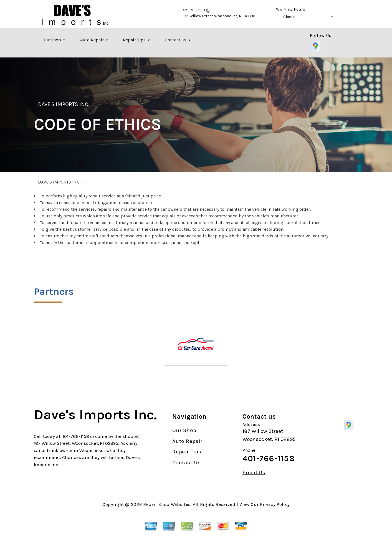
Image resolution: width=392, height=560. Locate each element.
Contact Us (176, 40)
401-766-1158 (194, 10)
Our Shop (52, 40)
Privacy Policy (275, 504)
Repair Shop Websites (167, 504)
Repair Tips (134, 40)
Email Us (254, 473)
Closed (289, 17)
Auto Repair (92, 40)
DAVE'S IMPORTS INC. (64, 104)
